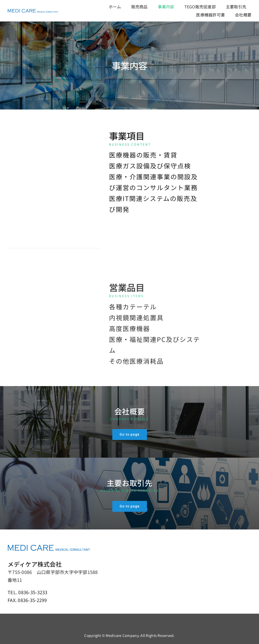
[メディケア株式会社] (33, 11)
